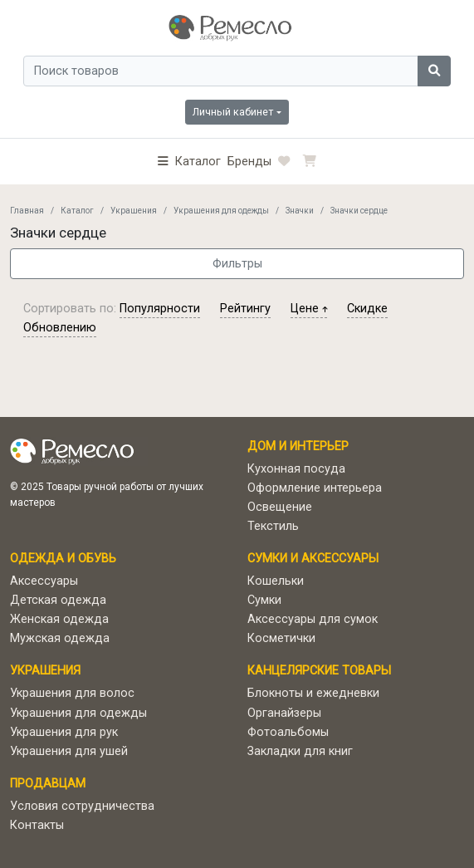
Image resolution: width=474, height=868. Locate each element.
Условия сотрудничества (82, 806)
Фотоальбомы (288, 732)
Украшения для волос (72, 693)
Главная (27, 211)
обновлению (60, 328)
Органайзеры (284, 713)
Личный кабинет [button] (233, 112)
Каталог (77, 211)
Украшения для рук (64, 732)
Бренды (249, 162)
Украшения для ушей (69, 751)
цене (309, 309)
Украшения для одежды (221, 211)
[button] (189, 162)
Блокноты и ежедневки (313, 693)
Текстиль (273, 526)
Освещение (280, 507)
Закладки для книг (300, 751)
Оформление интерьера (315, 488)
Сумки (264, 600)
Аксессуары (44, 581)
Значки (300, 211)
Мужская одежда (60, 638)
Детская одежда (58, 600)
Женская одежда (59, 619)
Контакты (37, 825)
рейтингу (245, 309)
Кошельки (276, 581)
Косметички (281, 638)
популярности (160, 309)
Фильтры (237, 264)
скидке (367, 309)
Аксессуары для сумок (313, 619)
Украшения (134, 211)
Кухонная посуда (296, 469)
